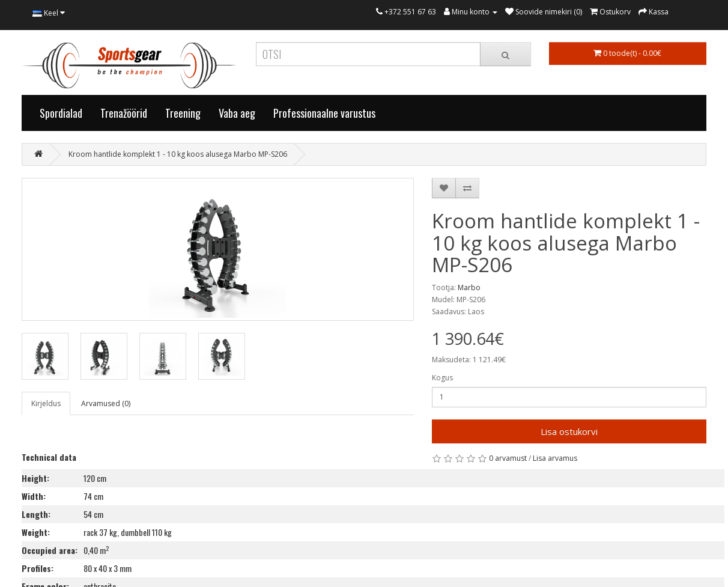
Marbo (469, 287)
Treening (183, 113)
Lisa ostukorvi (569, 431)
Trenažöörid (124, 113)
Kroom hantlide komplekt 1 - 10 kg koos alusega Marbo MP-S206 (178, 154)
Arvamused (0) (106, 403)
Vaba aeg (237, 113)
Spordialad (61, 113)
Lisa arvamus (555, 458)
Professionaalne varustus (324, 113)
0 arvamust (508, 458)
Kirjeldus (46, 403)
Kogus (442, 378)
